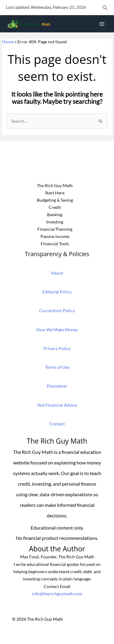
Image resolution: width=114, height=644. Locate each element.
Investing (55, 222)
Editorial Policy (57, 292)
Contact (57, 424)
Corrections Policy (57, 310)
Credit (55, 207)
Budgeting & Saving (55, 200)
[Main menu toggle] (102, 24)
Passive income (55, 236)
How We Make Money (57, 330)
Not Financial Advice (57, 405)
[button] (105, 8)
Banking (55, 215)
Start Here (55, 193)
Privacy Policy (57, 348)
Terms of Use (57, 367)
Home (8, 42)
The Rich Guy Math (55, 185)
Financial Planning (55, 229)
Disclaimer (57, 386)
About (57, 273)
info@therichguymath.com (57, 594)
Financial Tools (55, 244)
